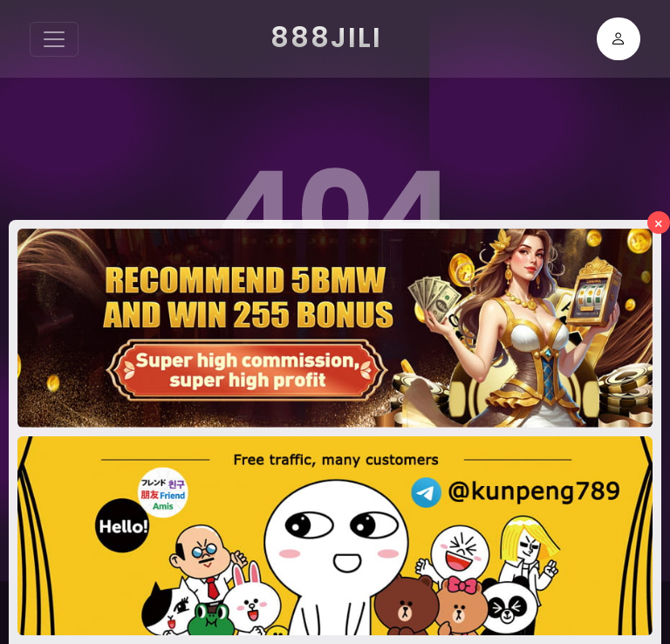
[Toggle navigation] (54, 39)
